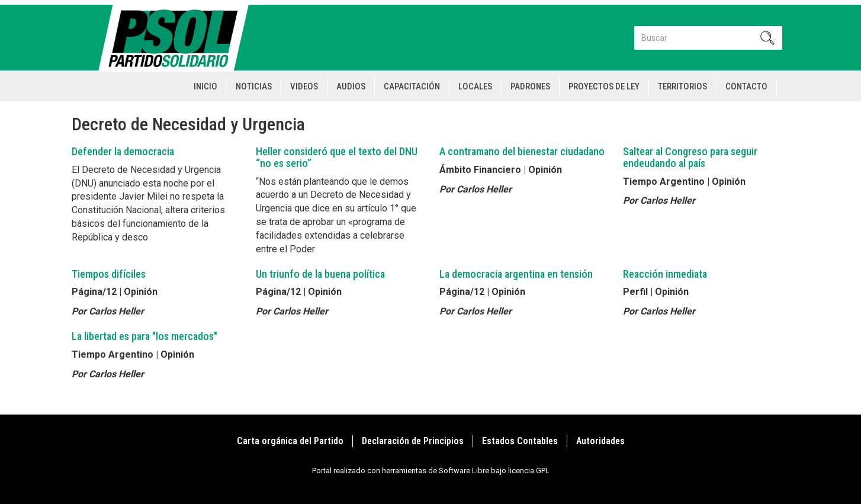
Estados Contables (520, 441)
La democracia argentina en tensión (516, 274)
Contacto (746, 86)
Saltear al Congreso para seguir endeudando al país (690, 157)
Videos (304, 86)
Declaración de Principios (413, 441)
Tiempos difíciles (109, 274)
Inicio (205, 86)
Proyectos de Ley (604, 86)
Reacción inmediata (665, 274)
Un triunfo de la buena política (320, 274)
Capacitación (412, 86)
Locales (475, 86)
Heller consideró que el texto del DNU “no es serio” (337, 157)
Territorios (682, 86)
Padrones (530, 86)
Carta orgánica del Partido (290, 441)
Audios (351, 86)
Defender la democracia (123, 151)
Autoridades (600, 441)
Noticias (254, 86)
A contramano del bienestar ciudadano (522, 151)
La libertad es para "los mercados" (144, 336)
